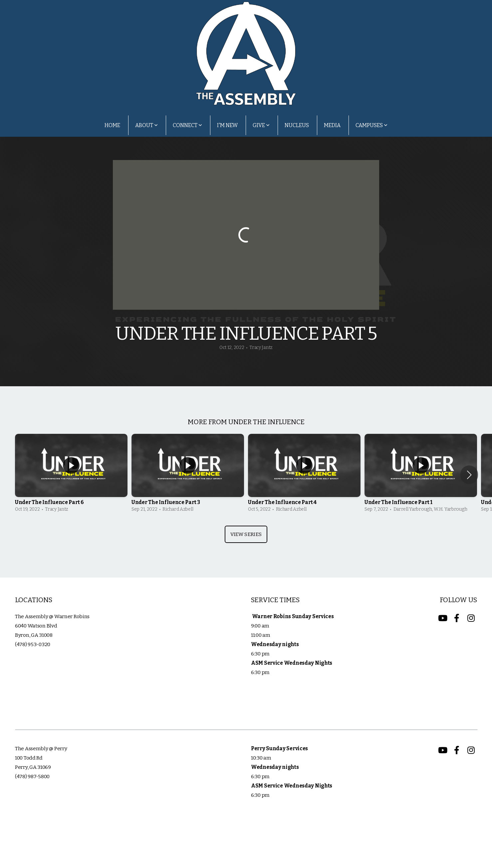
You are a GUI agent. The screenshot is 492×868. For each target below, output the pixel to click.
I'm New (227, 125)
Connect (187, 125)
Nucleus (297, 125)
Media (332, 125)
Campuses (371, 125)
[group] (71, 475)
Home (112, 125)
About (146, 125)
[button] (469, 475)
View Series (246, 534)
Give (261, 125)
